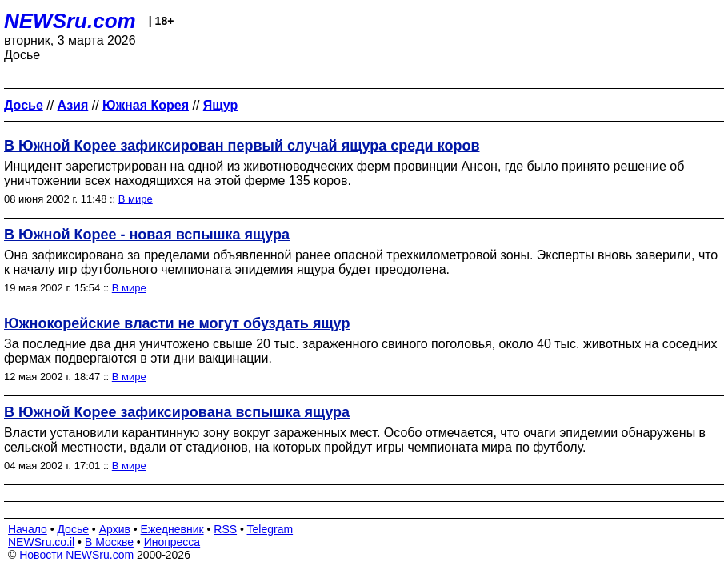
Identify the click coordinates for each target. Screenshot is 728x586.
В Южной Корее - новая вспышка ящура (147, 235)
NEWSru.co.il (41, 542)
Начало (28, 529)
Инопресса (172, 542)
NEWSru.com (70, 21)
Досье (73, 529)
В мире (136, 199)
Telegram (270, 529)
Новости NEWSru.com (76, 555)
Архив (115, 529)
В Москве (109, 542)
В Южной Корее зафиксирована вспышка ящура (177, 412)
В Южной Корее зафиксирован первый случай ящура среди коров (242, 146)
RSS (225, 529)
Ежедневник (172, 529)
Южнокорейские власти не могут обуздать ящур (177, 323)
